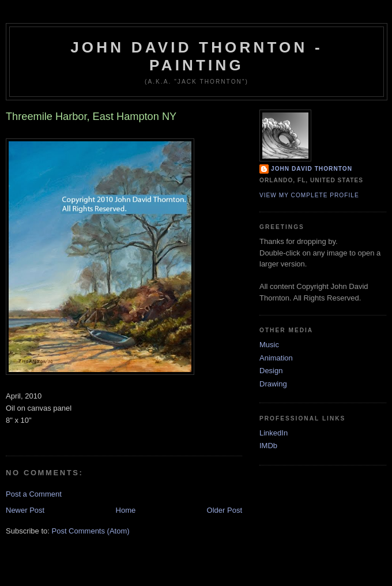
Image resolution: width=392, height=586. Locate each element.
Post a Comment (34, 494)
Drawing (273, 384)
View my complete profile (309, 195)
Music (269, 345)
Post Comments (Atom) (91, 531)
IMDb (268, 446)
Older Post (225, 510)
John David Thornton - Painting (197, 56)
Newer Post (25, 510)
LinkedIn (274, 433)
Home (126, 510)
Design (271, 371)
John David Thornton (312, 169)
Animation (276, 358)
